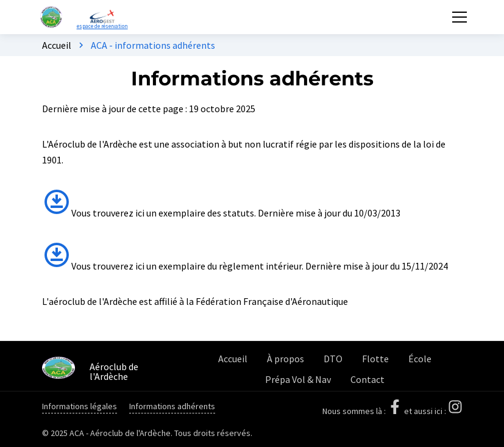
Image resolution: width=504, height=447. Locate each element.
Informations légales (80, 406)
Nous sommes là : (363, 411)
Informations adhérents (172, 406)
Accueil (57, 45)
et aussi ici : (433, 411)
